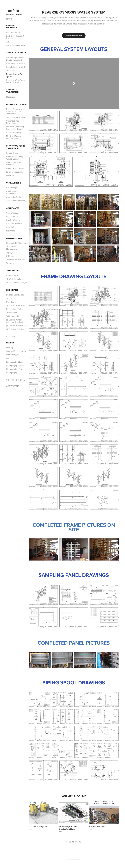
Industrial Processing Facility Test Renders (15, 128)
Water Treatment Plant (16, 45)
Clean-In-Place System (15, 64)
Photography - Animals (16, 366)
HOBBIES (10, 343)
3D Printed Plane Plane (16, 306)
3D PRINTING (12, 290)
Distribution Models (15, 309)
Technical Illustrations (16, 260)
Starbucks (10, 97)
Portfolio (13, 11)
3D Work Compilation (15, 279)
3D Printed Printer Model (17, 326)
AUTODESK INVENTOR (16, 53)
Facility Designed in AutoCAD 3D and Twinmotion (14, 111)
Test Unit (10, 71)
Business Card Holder (15, 295)
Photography (12, 373)
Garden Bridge (12, 153)
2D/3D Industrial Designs (17, 283)
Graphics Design (13, 220)
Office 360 (10, 175)
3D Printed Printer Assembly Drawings (14, 321)
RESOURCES (12, 337)
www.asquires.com (14, 14)
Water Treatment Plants (16, 117)
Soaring (9, 348)
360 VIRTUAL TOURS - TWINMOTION (16, 147)
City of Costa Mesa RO (16, 67)
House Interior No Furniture (14, 164)
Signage (10, 253)
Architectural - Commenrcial (12, 192)
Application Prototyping (16, 201)
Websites (10, 263)
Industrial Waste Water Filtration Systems (16, 81)
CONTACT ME (13, 386)
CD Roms (10, 256)
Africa (9, 42)
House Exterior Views (15, 168)
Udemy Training (13, 213)
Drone (9, 358)
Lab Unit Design (13, 32)
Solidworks (11, 231)
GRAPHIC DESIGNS (15, 238)
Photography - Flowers (16, 369)
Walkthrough (12, 188)
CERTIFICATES (13, 208)
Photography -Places (15, 362)
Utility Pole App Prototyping (13, 122)
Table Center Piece (14, 316)
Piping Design (12, 217)
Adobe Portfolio (78, 859)
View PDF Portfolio (74, 36)
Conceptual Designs (15, 133)
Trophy (9, 298)
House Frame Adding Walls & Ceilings (15, 158)
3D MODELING (13, 271)
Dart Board (11, 302)
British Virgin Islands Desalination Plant (15, 59)
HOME (9, 19)
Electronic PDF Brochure (17, 243)
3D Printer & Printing (15, 329)
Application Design (14, 197)
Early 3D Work (12, 275)
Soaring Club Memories (16, 351)
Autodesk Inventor (14, 224)
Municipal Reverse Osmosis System (14, 137)
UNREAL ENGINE (14, 183)
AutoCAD (10, 227)
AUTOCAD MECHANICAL (12, 26)
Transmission (12, 313)
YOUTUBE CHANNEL (15, 380)
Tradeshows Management (12, 248)
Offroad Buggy (12, 355)
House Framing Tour (15, 172)
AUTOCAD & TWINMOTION (12, 91)
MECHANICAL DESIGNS (17, 104)
